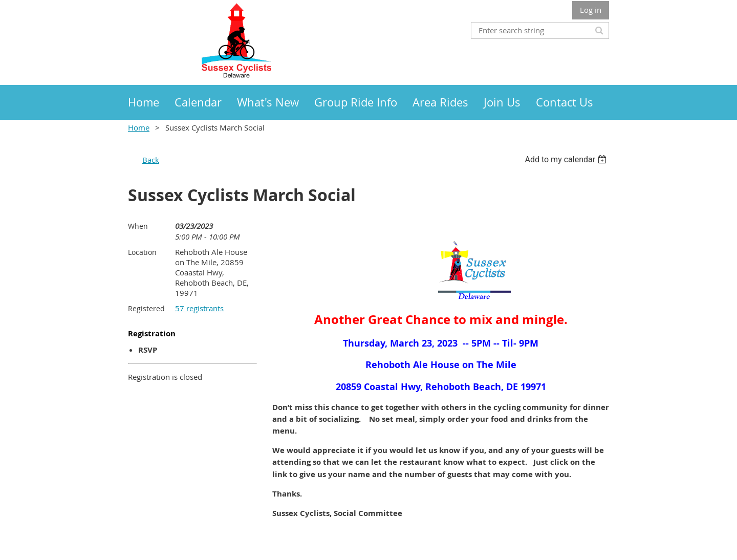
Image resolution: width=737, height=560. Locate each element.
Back (151, 160)
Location (142, 252)
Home (139, 127)
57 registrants (199, 308)
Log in (591, 10)
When (138, 226)
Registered (146, 308)
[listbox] (567, 159)
